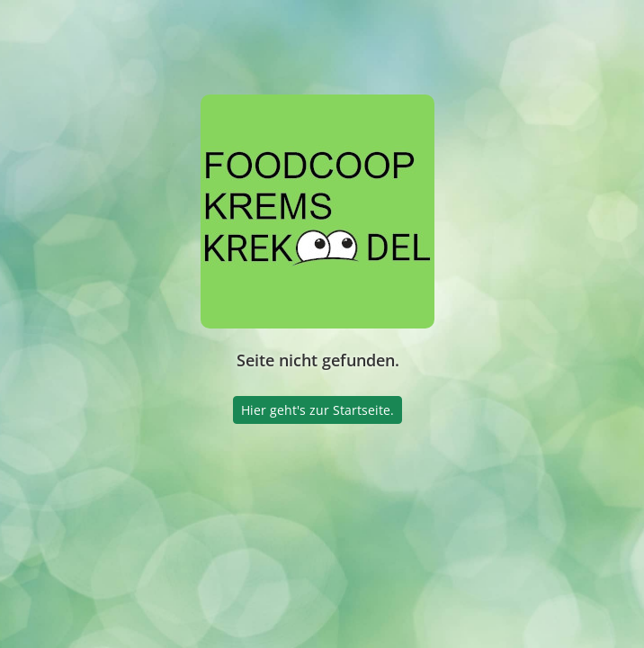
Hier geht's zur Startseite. (318, 410)
